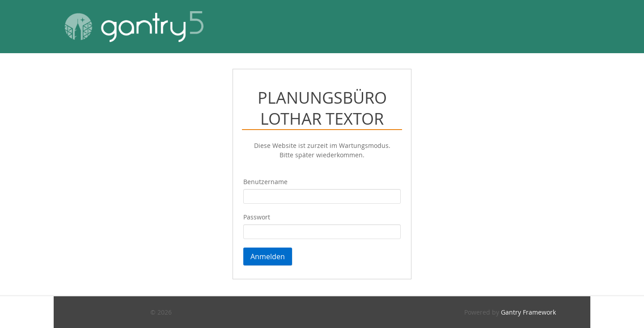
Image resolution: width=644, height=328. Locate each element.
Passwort (257, 217)
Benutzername (265, 182)
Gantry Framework (528, 312)
